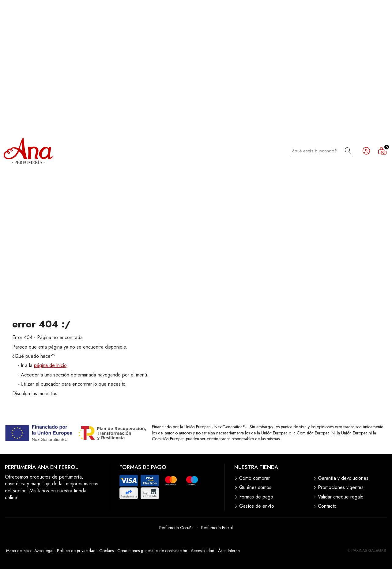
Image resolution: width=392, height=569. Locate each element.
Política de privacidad (76, 551)
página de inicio (50, 365)
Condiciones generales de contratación (152, 551)
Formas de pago (256, 497)
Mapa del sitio (18, 551)
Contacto (327, 506)
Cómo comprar (254, 478)
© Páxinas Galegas (367, 551)
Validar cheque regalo (341, 497)
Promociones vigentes (341, 487)
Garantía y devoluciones (343, 478)
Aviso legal (44, 551)
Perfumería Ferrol (217, 528)
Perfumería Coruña (176, 528)
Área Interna (229, 551)
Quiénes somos (255, 487)
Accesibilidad (203, 551)
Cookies (106, 551)
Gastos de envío (257, 506)
